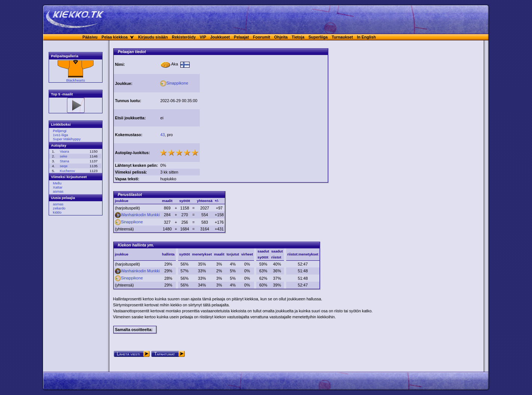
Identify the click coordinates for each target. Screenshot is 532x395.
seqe (64, 166)
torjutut (233, 254)
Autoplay (59, 145)
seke (64, 156)
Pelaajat (241, 37)
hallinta (168, 254)
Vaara (65, 151)
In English (366, 37)
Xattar (58, 187)
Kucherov (68, 171)
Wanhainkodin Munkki (137, 215)
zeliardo (59, 208)
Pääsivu (90, 37)
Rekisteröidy (184, 37)
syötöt (185, 254)
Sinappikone (174, 83)
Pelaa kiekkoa (114, 37)
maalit (219, 254)
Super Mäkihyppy (67, 139)
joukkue (122, 254)
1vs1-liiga (60, 135)
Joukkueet (220, 37)
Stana (65, 161)
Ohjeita (281, 37)
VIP (203, 37)
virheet (247, 254)
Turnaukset (343, 37)
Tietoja (298, 37)
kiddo (57, 212)
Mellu (57, 183)
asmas (58, 191)
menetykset (202, 254)
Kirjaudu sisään (153, 37)
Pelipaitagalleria (65, 56)
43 (162, 135)
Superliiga (318, 37)
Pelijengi (59, 131)
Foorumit (262, 37)
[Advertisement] (264, 108)
